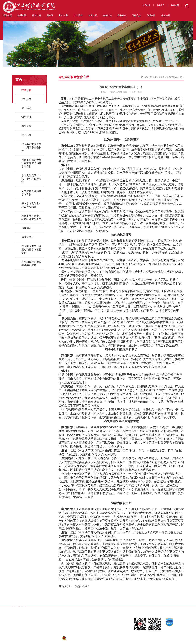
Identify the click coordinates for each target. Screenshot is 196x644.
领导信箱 (26, 228)
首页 (155, 77)
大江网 (42, 609)
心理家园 (151, 15)
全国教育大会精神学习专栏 (31, 193)
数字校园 (175, 5)
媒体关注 (26, 126)
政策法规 (166, 15)
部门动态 (26, 108)
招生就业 (63, 15)
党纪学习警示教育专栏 (168, 77)
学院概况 (7, 15)
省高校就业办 (99, 609)
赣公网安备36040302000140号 (77, 638)
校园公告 (26, 90)
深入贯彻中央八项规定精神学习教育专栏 (31, 249)
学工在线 (93, 15)
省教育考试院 (99, 605)
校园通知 (26, 135)
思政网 (50, 15)
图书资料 (122, 15)
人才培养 (78, 15)
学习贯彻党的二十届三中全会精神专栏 (31, 179)
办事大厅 (161, 5)
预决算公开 (28, 237)
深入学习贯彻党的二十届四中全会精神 (31, 148)
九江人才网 (151, 605)
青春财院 (107, 15)
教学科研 (37, 15)
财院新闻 (26, 99)
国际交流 (136, 15)
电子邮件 (146, 5)
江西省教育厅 (45, 605)
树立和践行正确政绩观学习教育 (31, 263)
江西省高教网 (72, 605)
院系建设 (22, 15)
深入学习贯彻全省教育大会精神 (31, 205)
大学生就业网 (72, 609)
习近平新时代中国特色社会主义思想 (31, 217)
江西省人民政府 (127, 605)
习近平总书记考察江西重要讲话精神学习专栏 (31, 163)
